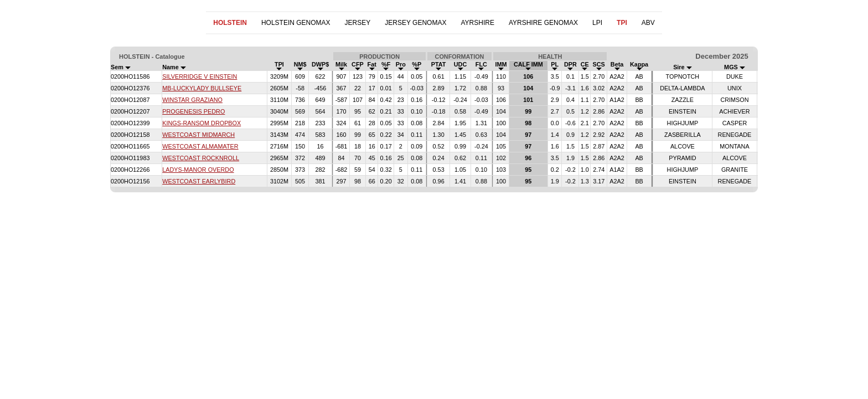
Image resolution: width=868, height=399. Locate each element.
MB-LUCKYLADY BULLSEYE (202, 88)
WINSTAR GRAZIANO (192, 100)
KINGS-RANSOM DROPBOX (201, 123)
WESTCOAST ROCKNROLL (201, 158)
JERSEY (358, 23)
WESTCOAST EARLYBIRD (199, 181)
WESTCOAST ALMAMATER (200, 146)
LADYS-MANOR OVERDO (198, 170)
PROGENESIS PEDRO (193, 111)
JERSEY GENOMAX (415, 23)
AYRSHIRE (477, 23)
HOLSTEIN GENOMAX (296, 23)
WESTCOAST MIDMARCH (198, 135)
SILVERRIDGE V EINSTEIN (200, 76)
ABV (648, 23)
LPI (597, 23)
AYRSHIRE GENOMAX (543, 23)
